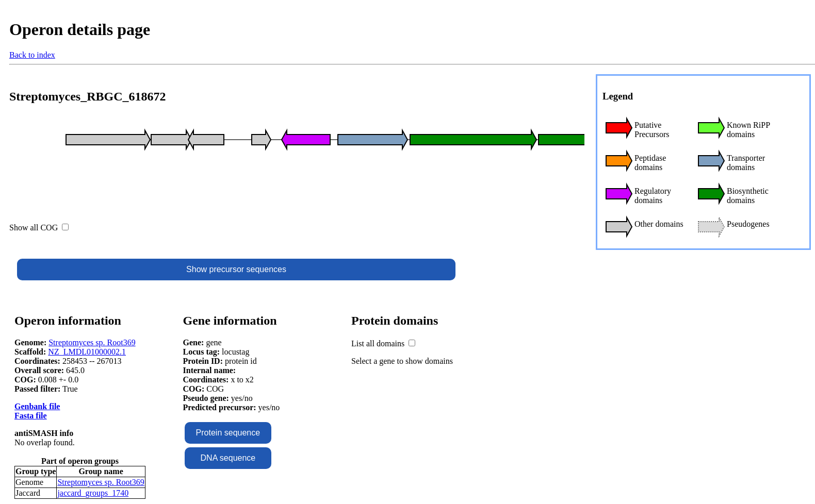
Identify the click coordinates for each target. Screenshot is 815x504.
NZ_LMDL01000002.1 (87, 352)
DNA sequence (228, 458)
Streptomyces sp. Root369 (92, 342)
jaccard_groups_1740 (93, 493)
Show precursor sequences (236, 269)
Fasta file (31, 416)
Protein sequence (228, 433)
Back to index (32, 55)
